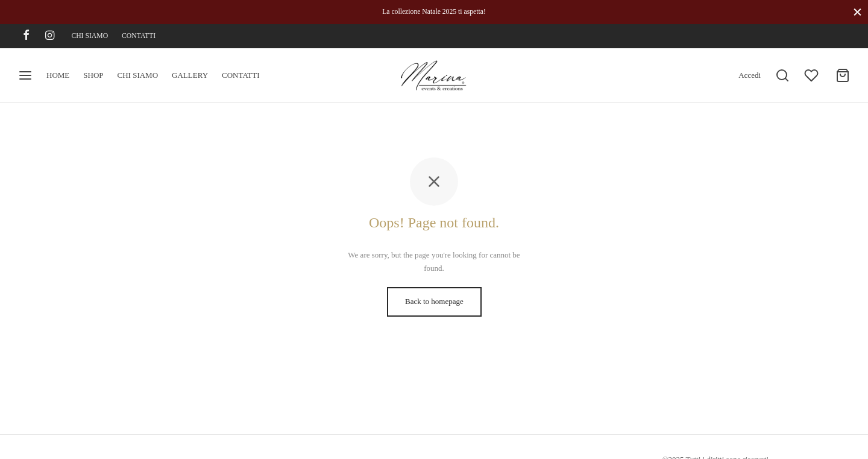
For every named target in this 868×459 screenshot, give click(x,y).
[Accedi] (750, 75)
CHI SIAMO (90, 36)
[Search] (782, 75)
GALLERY (190, 75)
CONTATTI (139, 36)
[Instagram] (50, 36)
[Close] (857, 12)
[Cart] (843, 75)
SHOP (93, 75)
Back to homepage (434, 301)
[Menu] (25, 75)
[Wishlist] (813, 75)
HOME (58, 75)
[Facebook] (26, 36)
